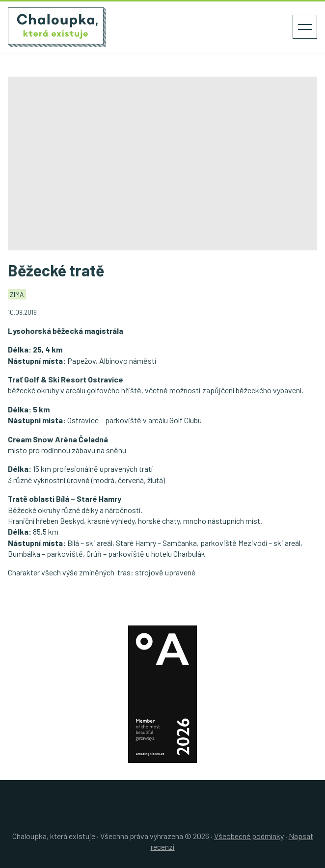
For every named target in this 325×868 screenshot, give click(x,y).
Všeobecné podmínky (249, 836)
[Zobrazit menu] (305, 27)
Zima (17, 294)
